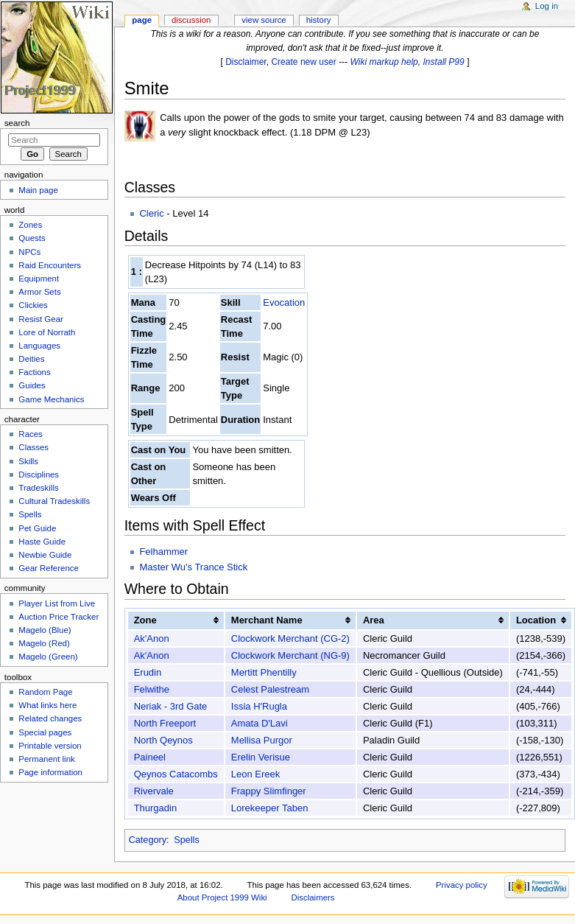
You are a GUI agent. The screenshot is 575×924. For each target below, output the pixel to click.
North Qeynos (163, 740)
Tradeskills (38, 488)
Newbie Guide (45, 555)
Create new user (303, 62)
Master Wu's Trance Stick (193, 567)
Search (17, 123)
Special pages (45, 732)
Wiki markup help (384, 62)
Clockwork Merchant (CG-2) (290, 638)
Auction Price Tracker (59, 617)
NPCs (29, 252)
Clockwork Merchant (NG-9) (290, 655)
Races (30, 434)
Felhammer (163, 552)
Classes (33, 447)
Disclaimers (313, 897)
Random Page (45, 692)
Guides (32, 385)
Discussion (191, 20)
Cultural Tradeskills (54, 501)
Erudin (148, 672)
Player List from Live (57, 603)
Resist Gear (40, 319)
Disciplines (39, 475)
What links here (47, 705)
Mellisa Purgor (262, 740)
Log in (547, 6)
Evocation (284, 302)
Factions (34, 372)
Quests (32, 238)
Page (142, 20)
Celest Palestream (270, 689)
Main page (38, 190)
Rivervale (154, 791)
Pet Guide (37, 528)
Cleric (151, 213)
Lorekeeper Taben (270, 808)
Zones (30, 225)
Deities (31, 359)
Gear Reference (49, 568)
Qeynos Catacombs (176, 774)
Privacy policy (462, 885)
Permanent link (46, 759)
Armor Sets (39, 292)
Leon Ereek (256, 774)
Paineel (150, 757)
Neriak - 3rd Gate (171, 706)
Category (148, 840)
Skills (28, 461)
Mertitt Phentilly (264, 672)
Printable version (50, 746)
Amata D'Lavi (260, 723)
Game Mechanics (51, 399)
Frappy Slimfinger (269, 791)
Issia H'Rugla (259, 706)
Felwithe (152, 689)
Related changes (50, 718)
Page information (50, 772)
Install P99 (444, 62)
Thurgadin (156, 808)
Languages (39, 346)
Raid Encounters (50, 265)
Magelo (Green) (48, 657)
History (319, 20)
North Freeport (165, 723)
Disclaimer (246, 62)
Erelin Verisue (261, 757)
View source (264, 20)
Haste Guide (42, 542)
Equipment (39, 279)
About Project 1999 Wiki (222, 897)
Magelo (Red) (44, 643)
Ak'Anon (152, 638)
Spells (187, 840)
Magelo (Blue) (45, 630)
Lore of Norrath (47, 332)
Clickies (33, 305)
